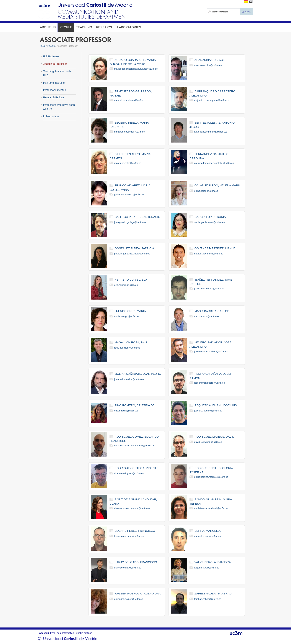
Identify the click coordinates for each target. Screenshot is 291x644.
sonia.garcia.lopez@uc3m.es (210, 222)
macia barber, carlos (212, 311)
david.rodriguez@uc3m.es (208, 442)
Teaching (84, 27)
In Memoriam (51, 116)
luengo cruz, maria (130, 311)
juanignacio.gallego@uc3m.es (130, 222)
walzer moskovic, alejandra (138, 593)
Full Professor (52, 56)
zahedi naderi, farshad (213, 593)
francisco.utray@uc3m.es (128, 568)
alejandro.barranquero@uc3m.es (212, 100)
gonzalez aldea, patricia (134, 248)
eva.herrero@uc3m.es (126, 285)
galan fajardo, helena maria (218, 185)
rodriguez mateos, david (214, 437)
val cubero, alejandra (213, 562)
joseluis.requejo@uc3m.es (208, 411)
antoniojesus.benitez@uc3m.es (211, 132)
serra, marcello (208, 531)
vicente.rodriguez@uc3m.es (129, 473)
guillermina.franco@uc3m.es (129, 194)
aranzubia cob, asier (211, 60)
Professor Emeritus (55, 90)
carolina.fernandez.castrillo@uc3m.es (214, 163)
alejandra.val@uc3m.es (207, 568)
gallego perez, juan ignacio (137, 217)
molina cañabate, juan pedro (138, 374)
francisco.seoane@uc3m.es (129, 536)
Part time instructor (54, 83)
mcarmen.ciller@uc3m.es (128, 163)
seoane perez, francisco (135, 531)
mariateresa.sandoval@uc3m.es (211, 508)
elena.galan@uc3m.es (206, 191)
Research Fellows (54, 97)
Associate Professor (55, 64)
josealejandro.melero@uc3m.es (211, 351)
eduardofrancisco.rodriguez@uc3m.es (134, 446)
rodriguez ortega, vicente (136, 468)
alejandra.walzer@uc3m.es (129, 599)
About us (48, 27)
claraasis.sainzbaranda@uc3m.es (132, 508)
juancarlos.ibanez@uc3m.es (209, 289)
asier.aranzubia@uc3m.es (208, 65)
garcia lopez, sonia (210, 217)
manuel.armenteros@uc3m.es (130, 100)
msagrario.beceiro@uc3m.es (130, 132)
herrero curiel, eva (131, 280)
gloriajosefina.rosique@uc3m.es (211, 477)
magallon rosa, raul (131, 342)
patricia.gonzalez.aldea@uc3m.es (132, 254)
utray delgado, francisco (136, 562)
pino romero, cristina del (135, 405)
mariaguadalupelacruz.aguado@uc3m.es (136, 69)
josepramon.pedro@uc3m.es (210, 383)
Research (105, 27)
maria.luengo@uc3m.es (127, 316)
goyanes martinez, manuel (216, 248)
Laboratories (129, 27)
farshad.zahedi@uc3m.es (208, 599)
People (66, 27)
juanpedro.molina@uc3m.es (129, 379)
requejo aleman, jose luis (216, 405)
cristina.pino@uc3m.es (126, 411)
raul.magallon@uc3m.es (127, 348)
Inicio (43, 46)
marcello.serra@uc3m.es (207, 536)
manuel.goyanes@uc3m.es (209, 254)
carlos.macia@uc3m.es (207, 316)
